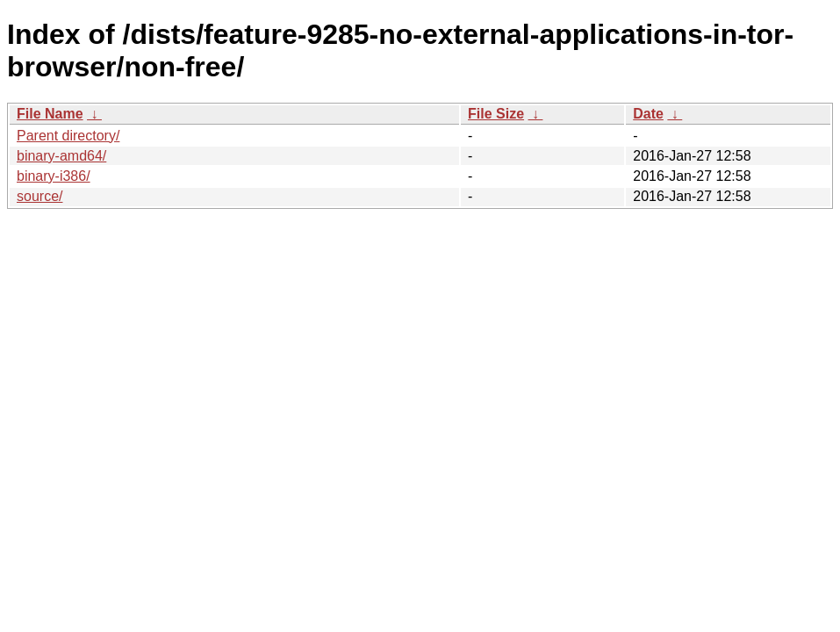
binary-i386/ (54, 176)
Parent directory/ (68, 136)
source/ (39, 196)
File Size (496, 114)
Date (648, 114)
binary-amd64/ (61, 156)
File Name (50, 114)
